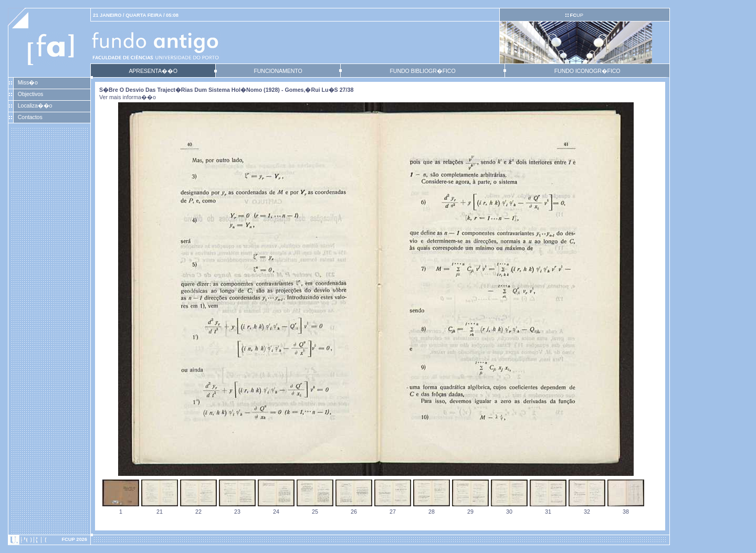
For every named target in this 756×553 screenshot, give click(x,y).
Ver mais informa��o (128, 97)
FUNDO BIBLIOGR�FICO (422, 71)
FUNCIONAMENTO (278, 71)
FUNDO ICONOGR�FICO (587, 71)
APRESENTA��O (153, 71)
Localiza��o (35, 105)
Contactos (30, 117)
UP (576, 15)
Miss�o (28, 82)
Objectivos (30, 94)
